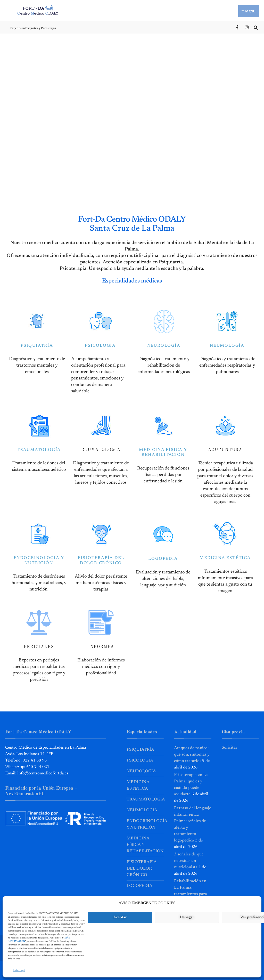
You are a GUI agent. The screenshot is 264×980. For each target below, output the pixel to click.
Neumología (142, 810)
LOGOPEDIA (163, 559)
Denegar (187, 917)
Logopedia (139, 886)
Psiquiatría (140, 749)
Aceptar (120, 917)
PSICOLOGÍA (100, 345)
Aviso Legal (19, 970)
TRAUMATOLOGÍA (39, 450)
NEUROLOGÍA (164, 345)
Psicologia (140, 760)
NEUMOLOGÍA (227, 345)
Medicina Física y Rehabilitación (145, 845)
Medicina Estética (138, 785)
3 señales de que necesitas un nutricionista (189, 861)
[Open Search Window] (256, 27)
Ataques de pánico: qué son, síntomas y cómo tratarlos (192, 754)
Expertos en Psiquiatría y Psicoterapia (33, 28)
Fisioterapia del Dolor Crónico (142, 868)
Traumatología (145, 799)
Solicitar (230, 747)
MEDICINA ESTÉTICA (225, 558)
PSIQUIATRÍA (37, 345)
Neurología (141, 771)
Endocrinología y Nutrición (145, 824)
